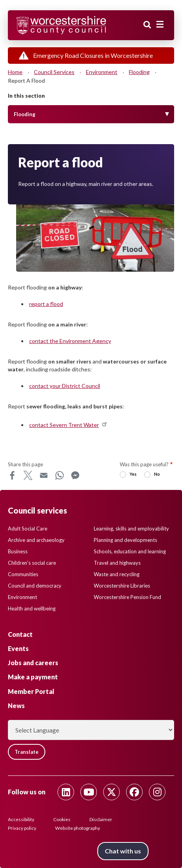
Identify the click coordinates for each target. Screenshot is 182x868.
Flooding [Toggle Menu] (25, 114)
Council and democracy (35, 586)
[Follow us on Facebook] (134, 792)
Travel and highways (117, 563)
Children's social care (32, 563)
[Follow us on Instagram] (157, 792)
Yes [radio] (133, 474)
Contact (20, 634)
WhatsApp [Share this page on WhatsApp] (59, 475)
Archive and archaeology (36, 540)
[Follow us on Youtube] (89, 792)
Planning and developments (125, 540)
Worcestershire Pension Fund (127, 597)
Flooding (139, 72)
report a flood (46, 304)
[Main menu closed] (160, 24)
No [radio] (157, 474)
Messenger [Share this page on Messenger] (75, 475)
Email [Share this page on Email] (44, 475)
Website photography (78, 828)
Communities (23, 574)
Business (18, 551)
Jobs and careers (33, 663)
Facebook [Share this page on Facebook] (12, 475)
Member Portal (31, 691)
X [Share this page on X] (28, 475)
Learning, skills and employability (131, 529)
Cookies (62, 819)
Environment (102, 72)
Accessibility (21, 819)
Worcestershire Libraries (122, 586)
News (16, 706)
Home (15, 72)
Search (147, 25)
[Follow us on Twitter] (111, 792)
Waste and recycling (117, 574)
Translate (27, 752)
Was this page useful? (144, 464)
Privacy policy (22, 828)
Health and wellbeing (32, 608)
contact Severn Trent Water (69, 425)
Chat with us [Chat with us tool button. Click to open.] (123, 851)
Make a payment (33, 677)
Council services (54, 72)
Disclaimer (101, 819)
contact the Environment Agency (70, 341)
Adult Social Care (28, 529)
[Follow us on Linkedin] (66, 792)
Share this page (25, 464)
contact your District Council (65, 386)
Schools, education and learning (130, 551)
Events (18, 648)
